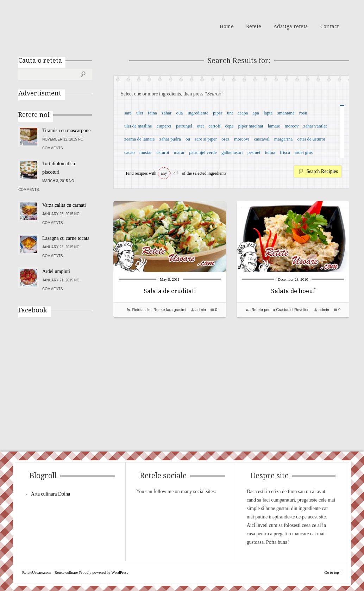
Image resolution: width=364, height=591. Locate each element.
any (164, 173)
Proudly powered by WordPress (104, 572)
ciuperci (164, 126)
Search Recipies (322, 171)
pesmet (254, 152)
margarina (283, 139)
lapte (268, 113)
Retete (254, 26)
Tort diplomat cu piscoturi (59, 168)
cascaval (262, 139)
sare (128, 113)
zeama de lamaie (140, 139)
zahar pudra (170, 139)
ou (188, 139)
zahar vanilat (315, 126)
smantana (286, 113)
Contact (330, 26)
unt (230, 113)
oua (179, 113)
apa (256, 113)
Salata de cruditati (170, 291)
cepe (229, 126)
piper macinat (250, 126)
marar (179, 152)
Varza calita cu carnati (64, 205)
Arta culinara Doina (51, 494)
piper (218, 113)
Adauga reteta (291, 26)
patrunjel (184, 126)
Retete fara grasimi (170, 310)
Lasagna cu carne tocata (66, 238)
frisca (285, 152)
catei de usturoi (311, 139)
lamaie (274, 126)
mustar (146, 152)
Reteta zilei (142, 310)
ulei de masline (138, 126)
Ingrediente (198, 113)
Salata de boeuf (293, 291)
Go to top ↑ (333, 572)
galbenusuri (232, 152)
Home (227, 26)
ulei (140, 113)
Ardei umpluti (56, 271)
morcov (292, 126)
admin (201, 310)
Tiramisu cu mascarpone (66, 130)
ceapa (243, 113)
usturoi (163, 152)
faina (152, 113)
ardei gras (304, 152)
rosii (303, 113)
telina (270, 152)
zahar (167, 113)
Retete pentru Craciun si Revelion (280, 310)
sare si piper (206, 139)
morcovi (242, 139)
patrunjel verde (203, 152)
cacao (130, 152)
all (176, 173)
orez (225, 139)
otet (200, 126)
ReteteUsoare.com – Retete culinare (69, 26)
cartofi (214, 126)
